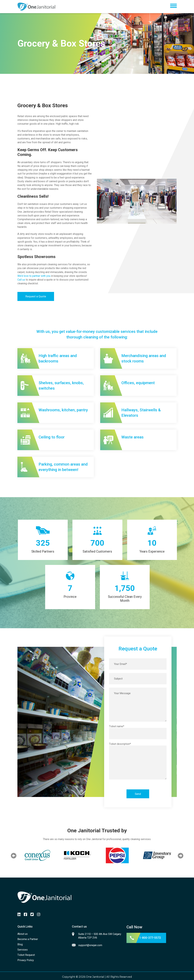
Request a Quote (36, 296)
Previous (14, 856)
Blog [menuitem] (20, 944)
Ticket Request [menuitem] (26, 955)
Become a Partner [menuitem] (28, 939)
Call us (21, 280)
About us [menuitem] (23, 934)
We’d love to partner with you (34, 276)
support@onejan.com (90, 945)
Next (181, 856)
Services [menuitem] (23, 950)
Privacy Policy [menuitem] (26, 960)
